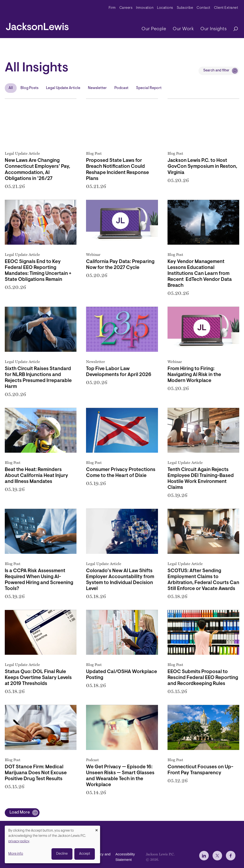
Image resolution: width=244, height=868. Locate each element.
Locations (165, 8)
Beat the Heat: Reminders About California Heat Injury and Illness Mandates (36, 476)
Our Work (183, 29)
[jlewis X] (217, 856)
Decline (62, 854)
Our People (154, 29)
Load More (20, 813)
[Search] (233, 29)
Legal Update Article (63, 88)
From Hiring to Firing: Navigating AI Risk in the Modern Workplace (194, 375)
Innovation (145, 8)
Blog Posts (29, 88)
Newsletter (97, 88)
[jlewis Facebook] (231, 856)
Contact (203, 8)
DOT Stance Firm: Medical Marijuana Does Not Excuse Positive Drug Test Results (36, 773)
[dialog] (52, 844)
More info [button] (16, 854)
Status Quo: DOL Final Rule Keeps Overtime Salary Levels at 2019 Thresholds (38, 678)
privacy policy (19, 841)
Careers (126, 8)
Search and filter (216, 71)
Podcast (121, 88)
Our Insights (213, 29)
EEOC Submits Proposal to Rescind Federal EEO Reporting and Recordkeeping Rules (203, 678)
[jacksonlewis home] (37, 25)
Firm (112, 8)
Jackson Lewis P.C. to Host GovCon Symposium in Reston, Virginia (202, 167)
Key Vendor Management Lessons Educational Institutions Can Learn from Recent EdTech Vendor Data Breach (200, 274)
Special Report (149, 88)
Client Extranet (226, 8)
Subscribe (185, 8)
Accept (85, 854)
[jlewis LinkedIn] (204, 856)
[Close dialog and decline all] (97, 829)
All (11, 88)
